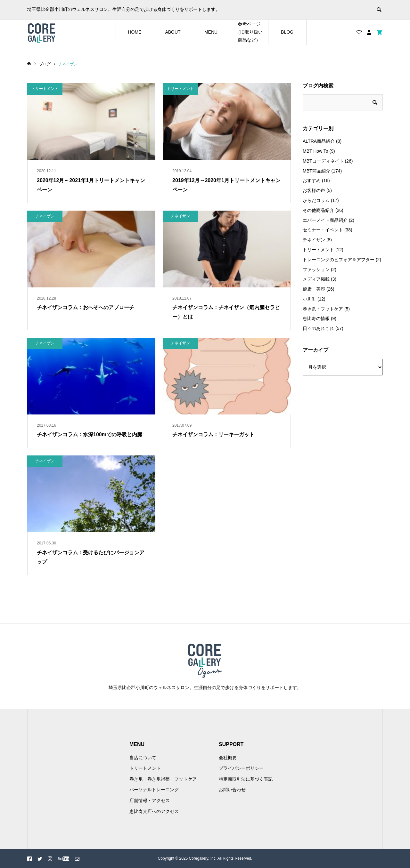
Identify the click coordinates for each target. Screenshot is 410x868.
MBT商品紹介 (316, 171)
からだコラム (316, 200)
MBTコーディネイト (323, 161)
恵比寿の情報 (316, 318)
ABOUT (173, 32)
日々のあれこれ (318, 328)
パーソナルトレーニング (154, 790)
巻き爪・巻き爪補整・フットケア (163, 779)
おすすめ (312, 181)
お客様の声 (314, 190)
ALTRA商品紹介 (319, 141)
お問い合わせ (232, 790)
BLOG (287, 32)
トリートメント (318, 250)
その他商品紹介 (318, 210)
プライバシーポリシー (241, 768)
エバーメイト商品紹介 (325, 220)
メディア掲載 (316, 279)
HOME (135, 32)
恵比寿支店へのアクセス (154, 811)
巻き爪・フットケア (323, 309)
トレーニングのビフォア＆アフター (339, 260)
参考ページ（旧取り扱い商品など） (249, 32)
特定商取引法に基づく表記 (246, 779)
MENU (211, 32)
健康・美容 (314, 289)
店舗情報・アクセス (150, 800)
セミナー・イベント (323, 230)
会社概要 (228, 758)
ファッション (316, 269)
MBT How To (316, 151)
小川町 (309, 299)
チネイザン (314, 240)
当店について (143, 758)
